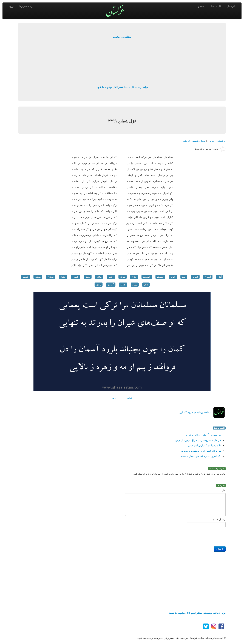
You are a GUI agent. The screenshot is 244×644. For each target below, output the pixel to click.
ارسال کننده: (219, 519)
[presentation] (199, 536)
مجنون (51, 277)
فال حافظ (216, 6)
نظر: (223, 490)
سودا (88, 277)
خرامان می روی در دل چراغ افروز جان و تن (198, 440)
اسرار (195, 277)
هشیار (25, 277)
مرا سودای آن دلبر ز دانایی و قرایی (203, 435)
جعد (184, 277)
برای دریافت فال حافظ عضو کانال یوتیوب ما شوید (122, 87)
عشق (63, 277)
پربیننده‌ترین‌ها (26, 6)
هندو (146, 285)
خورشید (147, 277)
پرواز (135, 285)
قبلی (130, 398)
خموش (160, 277)
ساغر (99, 277)
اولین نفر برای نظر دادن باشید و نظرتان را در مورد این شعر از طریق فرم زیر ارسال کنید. (179, 474)
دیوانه (123, 277)
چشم (123, 285)
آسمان (208, 277)
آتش (220, 277)
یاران (99, 285)
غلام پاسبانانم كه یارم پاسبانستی (205, 445)
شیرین (76, 277)
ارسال (220, 549)
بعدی (115, 398)
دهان (134, 277)
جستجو (202, 6)
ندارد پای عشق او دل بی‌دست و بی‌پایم (201, 451)
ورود (11, 6)
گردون (111, 285)
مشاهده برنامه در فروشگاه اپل (195, 412)
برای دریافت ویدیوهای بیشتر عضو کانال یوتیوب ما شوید (197, 613)
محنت (38, 277)
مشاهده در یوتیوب (122, 37)
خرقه (173, 277)
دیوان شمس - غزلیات (194, 141)
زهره (111, 277)
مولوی (211, 141)
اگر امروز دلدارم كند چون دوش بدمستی (200, 456)
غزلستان (231, 6)
